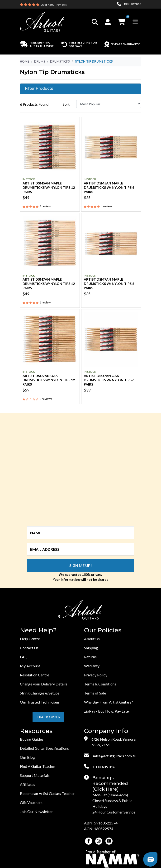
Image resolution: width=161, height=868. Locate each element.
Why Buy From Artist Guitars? (109, 702)
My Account (30, 666)
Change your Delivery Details (44, 684)
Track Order (48, 717)
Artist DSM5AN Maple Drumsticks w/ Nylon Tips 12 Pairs (49, 187)
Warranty (92, 666)
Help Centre (30, 639)
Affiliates (28, 784)
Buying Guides (32, 739)
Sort (66, 104)
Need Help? (38, 630)
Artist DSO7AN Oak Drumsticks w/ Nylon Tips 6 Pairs (109, 380)
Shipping (91, 648)
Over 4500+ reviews (54, 5)
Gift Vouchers (31, 802)
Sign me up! (81, 565)
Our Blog (27, 757)
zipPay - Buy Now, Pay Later (107, 711)
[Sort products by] (109, 104)
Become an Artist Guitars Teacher (47, 793)
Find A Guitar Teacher (38, 766)
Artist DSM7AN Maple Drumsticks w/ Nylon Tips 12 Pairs (49, 284)
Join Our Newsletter (36, 811)
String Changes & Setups (40, 693)
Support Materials (35, 775)
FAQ (24, 657)
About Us (92, 639)
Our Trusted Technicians (40, 702)
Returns (90, 657)
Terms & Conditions (100, 684)
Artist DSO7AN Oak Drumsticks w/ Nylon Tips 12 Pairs (49, 380)
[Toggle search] (95, 22)
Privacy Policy (96, 675)
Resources (36, 731)
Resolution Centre (35, 675)
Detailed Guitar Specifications (44, 748)
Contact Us (29, 648)
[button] (108, 22)
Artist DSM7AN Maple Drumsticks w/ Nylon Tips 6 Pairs (109, 284)
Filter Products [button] (39, 89)
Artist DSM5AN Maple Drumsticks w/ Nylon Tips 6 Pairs (109, 187)
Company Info (106, 731)
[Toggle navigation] (135, 22)
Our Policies (103, 630)
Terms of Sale (95, 693)
